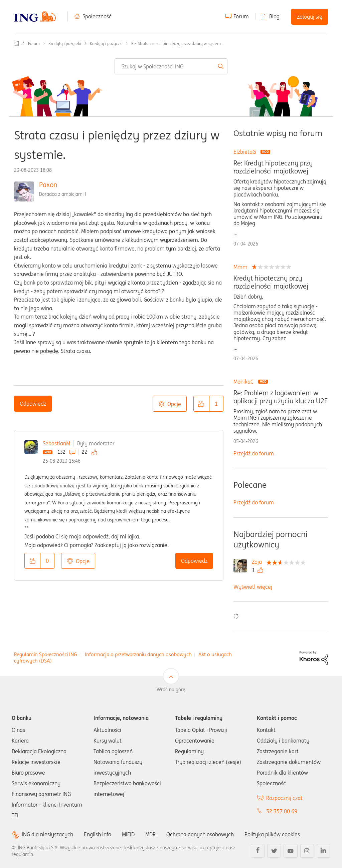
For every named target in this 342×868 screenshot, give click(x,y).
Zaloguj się (310, 17)
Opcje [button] (174, 404)
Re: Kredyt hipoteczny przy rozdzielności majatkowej (273, 167)
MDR (150, 834)
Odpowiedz (33, 404)
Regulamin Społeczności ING (46, 654)
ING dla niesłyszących (47, 834)
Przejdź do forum (254, 453)
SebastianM (56, 443)
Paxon (48, 185)
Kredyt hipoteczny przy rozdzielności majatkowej (271, 282)
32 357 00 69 (282, 811)
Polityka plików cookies (272, 834)
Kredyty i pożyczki (65, 44)
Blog (274, 16)
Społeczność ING (17, 43)
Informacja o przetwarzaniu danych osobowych (138, 654)
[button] (201, 404)
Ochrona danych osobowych (200, 834)
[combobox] (171, 66)
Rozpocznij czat (284, 798)
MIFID (128, 834)
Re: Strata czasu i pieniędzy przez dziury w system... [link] (178, 44)
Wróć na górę (171, 690)
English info (98, 834)
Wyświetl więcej (253, 587)
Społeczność (97, 16)
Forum (241, 16)
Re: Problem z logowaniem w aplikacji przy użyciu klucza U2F (280, 397)
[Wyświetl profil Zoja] (259, 562)
